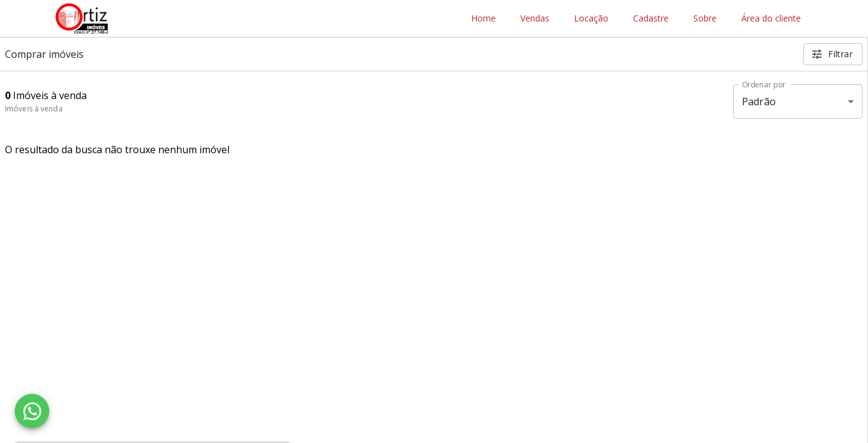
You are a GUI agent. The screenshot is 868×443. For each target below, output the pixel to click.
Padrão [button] (759, 102)
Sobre (705, 19)
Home (484, 19)
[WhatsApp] (32, 411)
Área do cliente (771, 19)
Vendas (535, 19)
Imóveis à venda (34, 109)
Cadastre (651, 19)
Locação (591, 19)
